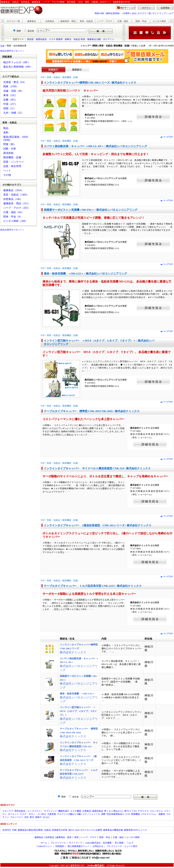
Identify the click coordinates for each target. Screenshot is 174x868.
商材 (19, 31)
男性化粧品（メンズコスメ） (29, 811)
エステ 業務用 (56, 39)
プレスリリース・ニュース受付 (122, 846)
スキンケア (8, 811)
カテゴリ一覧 (144, 13)
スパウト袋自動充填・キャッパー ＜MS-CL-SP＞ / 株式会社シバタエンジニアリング (95, 146)
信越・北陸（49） (13, 91)
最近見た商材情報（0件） (18, 67)
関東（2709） (11, 87)
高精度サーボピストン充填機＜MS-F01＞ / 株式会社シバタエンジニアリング (91, 210)
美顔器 (30, 39)
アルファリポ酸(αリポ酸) (69, 814)
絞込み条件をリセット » (12, 51)
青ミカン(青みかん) (114, 811)
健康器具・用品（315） (17, 203)
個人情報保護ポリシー (78, 846)
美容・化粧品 (86, 21)
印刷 (14, 830)
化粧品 (48, 830)
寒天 (32, 817)
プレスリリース (58, 843)
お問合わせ (98, 846)
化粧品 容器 (79, 39)
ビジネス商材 (159, 21)
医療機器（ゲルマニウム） (144, 814)
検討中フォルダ (128, 8)
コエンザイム (156, 811)
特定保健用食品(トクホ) (118, 814)
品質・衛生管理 (12, 166)
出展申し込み (130, 13)
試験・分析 (10, 149)
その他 (7, 175)
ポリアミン (109, 39)
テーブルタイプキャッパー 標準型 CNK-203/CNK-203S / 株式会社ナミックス (92, 411)
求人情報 (119, 843)
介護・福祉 (123, 21)
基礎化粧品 (41, 39)
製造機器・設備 (12, 157)
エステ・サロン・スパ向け (33, 814)
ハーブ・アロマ (105, 21)
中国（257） (10, 104)
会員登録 (165, 8)
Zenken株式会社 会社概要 (98, 843)
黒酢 (103, 814)
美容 (76, 837)
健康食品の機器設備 (113, 830)
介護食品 (87, 811)
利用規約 (60, 846)
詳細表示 (53, 70)
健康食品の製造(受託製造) (30, 830)
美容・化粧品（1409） (16, 195)
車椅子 (38, 817)
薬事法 (68, 39)
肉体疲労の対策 (60, 830)
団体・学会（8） (13, 217)
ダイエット (13, 814)
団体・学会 (141, 21)
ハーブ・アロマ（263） (17, 208)
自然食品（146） (13, 199)
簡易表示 (77, 70)
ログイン (146, 8)
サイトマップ (159, 13)
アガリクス (143, 811)
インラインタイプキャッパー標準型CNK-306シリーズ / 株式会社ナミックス (90, 83)
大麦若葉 (52, 814)
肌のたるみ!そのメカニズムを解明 (85, 830)
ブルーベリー (17, 817)
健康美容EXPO (78, 865)
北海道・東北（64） (15, 82)
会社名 (31, 31)
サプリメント (51, 811)
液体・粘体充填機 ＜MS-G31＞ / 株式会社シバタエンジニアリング (85, 274)
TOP (2, 46)
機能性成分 (64, 811)
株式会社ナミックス (79, 649)
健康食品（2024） (13, 190)
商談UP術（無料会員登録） (108, 13)
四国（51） (10, 108)
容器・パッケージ (13, 162)
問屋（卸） (10, 144)
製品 (6, 128)
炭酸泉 (162, 814)
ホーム (44, 843)
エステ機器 (76, 811)
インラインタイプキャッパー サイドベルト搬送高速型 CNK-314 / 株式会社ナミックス (97, 468)
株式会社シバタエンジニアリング (79, 698)
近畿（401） (10, 100)
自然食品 (50, 21)
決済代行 (7, 830)
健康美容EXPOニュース (135, 830)
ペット (7, 171)
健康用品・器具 (64, 837)
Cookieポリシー (44, 846)
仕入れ (46, 817)
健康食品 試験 (94, 39)
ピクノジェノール (91, 814)
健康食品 (32, 21)
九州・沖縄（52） (13, 113)
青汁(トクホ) (130, 811)
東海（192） (10, 95)
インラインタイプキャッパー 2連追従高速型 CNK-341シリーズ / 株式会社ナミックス (98, 525)
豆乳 (26, 817)
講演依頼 (8, 153)
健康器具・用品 (68, 21)
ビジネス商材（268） (15, 221)
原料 (6, 133)
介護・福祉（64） (13, 212)
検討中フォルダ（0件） (17, 62)
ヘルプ (170, 13)
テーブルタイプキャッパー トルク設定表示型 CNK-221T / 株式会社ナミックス (93, 586)
